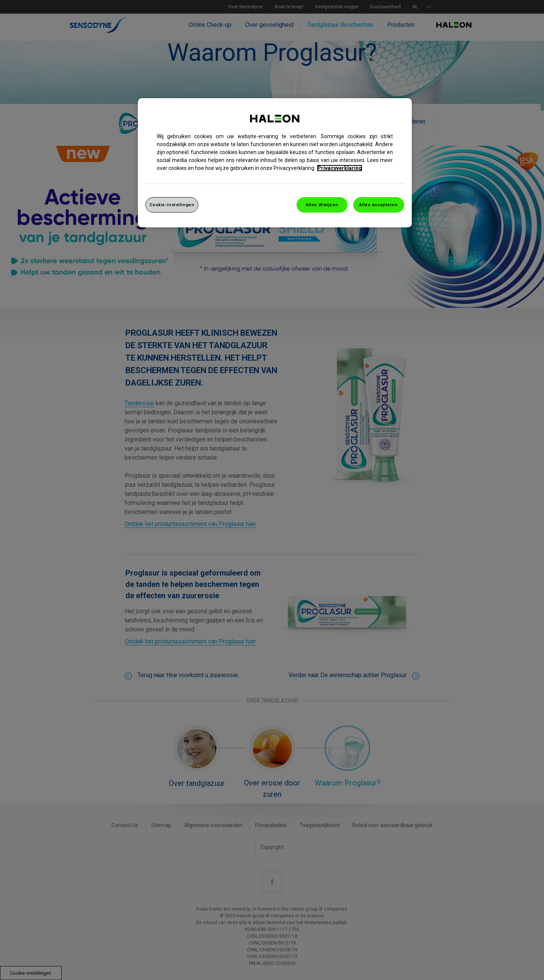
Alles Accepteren (378, 205)
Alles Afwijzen (322, 205)
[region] (275, 163)
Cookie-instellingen (172, 205)
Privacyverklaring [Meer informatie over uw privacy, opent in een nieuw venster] (340, 168)
